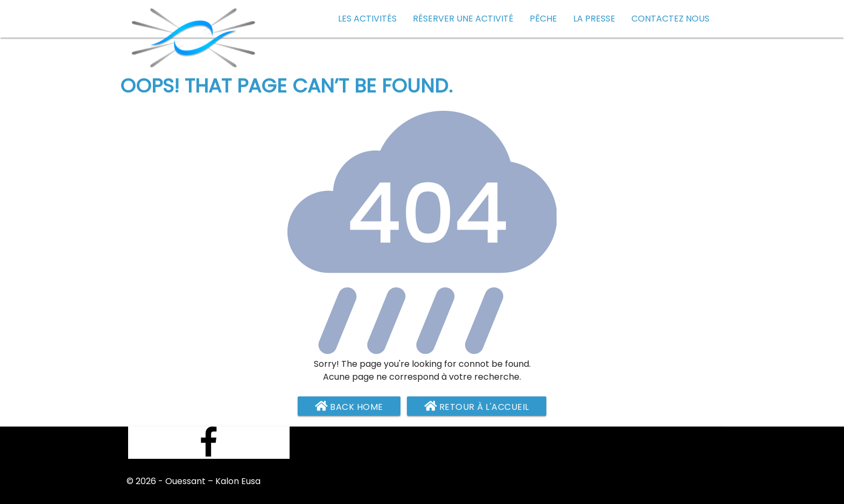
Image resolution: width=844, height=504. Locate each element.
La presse (594, 19)
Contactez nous (670, 19)
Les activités (367, 19)
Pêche (543, 19)
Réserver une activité (463, 19)
